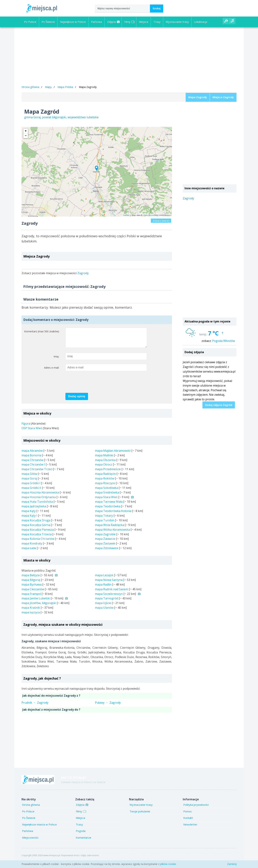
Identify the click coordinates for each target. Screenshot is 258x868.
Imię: (56, 360)
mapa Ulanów (104, 611)
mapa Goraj (29, 482)
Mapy (48, 87)
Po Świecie (48, 22)
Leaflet (126, 215)
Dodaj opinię (77, 400)
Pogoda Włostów (224, 341)
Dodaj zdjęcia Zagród (219, 405)
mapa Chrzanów (32, 464)
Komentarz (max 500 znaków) (42, 331)
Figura (26, 427)
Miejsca (144, 22)
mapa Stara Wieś (106, 501)
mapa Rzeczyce (105, 487)
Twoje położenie (140, 815)
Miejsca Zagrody (223, 97)
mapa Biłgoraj (31, 583)
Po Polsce (30, 22)
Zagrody (83, 273)
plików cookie (168, 864)
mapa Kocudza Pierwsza (38, 533)
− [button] (26, 136)
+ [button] (26, 131)
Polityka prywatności (196, 808)
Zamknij (232, 864)
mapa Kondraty (32, 547)
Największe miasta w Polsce (39, 828)
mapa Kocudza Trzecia (37, 538)
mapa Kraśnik (31, 611)
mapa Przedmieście (108, 473)
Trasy (157, 22)
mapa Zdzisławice (107, 552)
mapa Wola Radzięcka (109, 528)
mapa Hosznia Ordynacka (39, 501)
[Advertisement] (129, 57)
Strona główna (30, 87)
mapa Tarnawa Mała (109, 505)
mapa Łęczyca (31, 616)
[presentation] (93, 386)
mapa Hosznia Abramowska (40, 496)
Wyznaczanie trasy (177, 22)
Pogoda (81, 834)
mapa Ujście (103, 607)
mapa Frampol (31, 597)
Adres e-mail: (52, 371)
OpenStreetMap (151, 215)
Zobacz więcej (161, 221)
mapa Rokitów (105, 482)
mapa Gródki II (31, 491)
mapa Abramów (32, 454)
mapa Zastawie (105, 547)
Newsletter (190, 828)
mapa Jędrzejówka (34, 510)
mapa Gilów (29, 477)
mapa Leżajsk (104, 579)
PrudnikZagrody (35, 706)
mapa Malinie (104, 459)
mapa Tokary (104, 519)
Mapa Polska (65, 87)
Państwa (96, 22)
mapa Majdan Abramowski (113, 454)
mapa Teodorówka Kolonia (113, 514)
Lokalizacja (201, 22)
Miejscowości (30, 841)
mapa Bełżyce (31, 579)
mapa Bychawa (32, 588)
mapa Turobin (105, 524)
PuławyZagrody (108, 706)
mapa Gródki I (31, 487)
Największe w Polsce (73, 22)
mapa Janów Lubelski (36, 602)
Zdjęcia (114, 22)
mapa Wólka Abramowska (112, 533)
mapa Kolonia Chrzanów (38, 542)
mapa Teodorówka (108, 510)
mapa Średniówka (107, 496)
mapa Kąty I (29, 519)
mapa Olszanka (105, 464)
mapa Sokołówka (106, 491)
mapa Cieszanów (33, 593)
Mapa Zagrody (198, 97)
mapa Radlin (103, 588)
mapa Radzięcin (105, 477)
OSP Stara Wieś (32, 432)
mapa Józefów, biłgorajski (39, 607)
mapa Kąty (29, 514)
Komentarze (83, 841)
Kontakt (188, 821)
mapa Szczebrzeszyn (109, 597)
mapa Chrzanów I (33, 468)
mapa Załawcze (105, 542)
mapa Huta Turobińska (37, 505)
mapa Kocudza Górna (36, 528)
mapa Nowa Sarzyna (109, 583)
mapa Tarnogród (107, 602)
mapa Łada (29, 552)
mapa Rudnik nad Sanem (112, 593)
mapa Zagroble (105, 538)
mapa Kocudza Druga (36, 524)
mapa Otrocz (104, 468)
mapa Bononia (31, 459)
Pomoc (188, 815)
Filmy (129, 22)
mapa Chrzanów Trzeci (37, 473)
